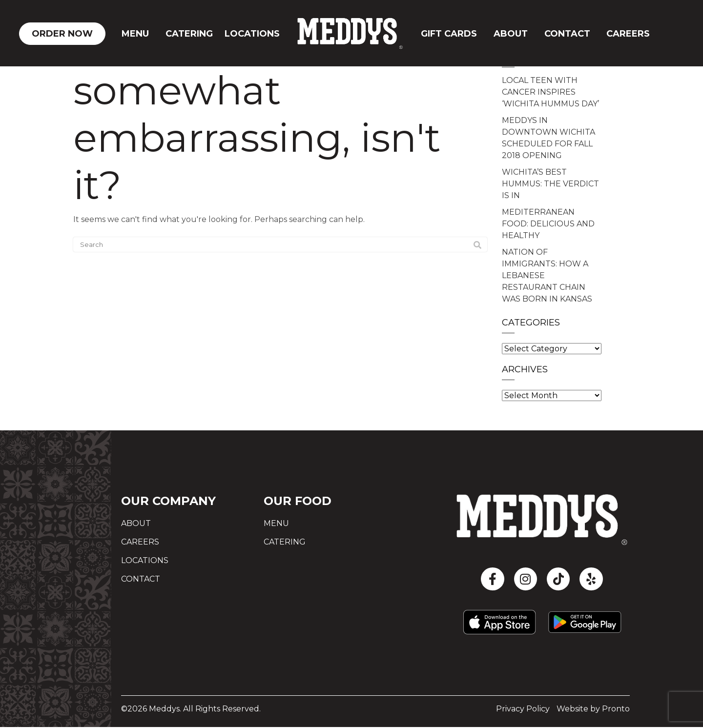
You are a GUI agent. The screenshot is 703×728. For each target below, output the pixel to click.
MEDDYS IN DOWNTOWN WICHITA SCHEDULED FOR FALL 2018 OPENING (548, 138)
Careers (628, 34)
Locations (252, 34)
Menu (135, 34)
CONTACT (567, 34)
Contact (141, 579)
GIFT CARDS (449, 34)
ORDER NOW (62, 34)
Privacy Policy (523, 710)
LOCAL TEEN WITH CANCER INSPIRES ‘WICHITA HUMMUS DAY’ (550, 92)
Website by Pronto (593, 710)
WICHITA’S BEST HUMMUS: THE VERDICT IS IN (550, 184)
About (511, 34)
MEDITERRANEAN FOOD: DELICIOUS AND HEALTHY (548, 224)
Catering (189, 34)
